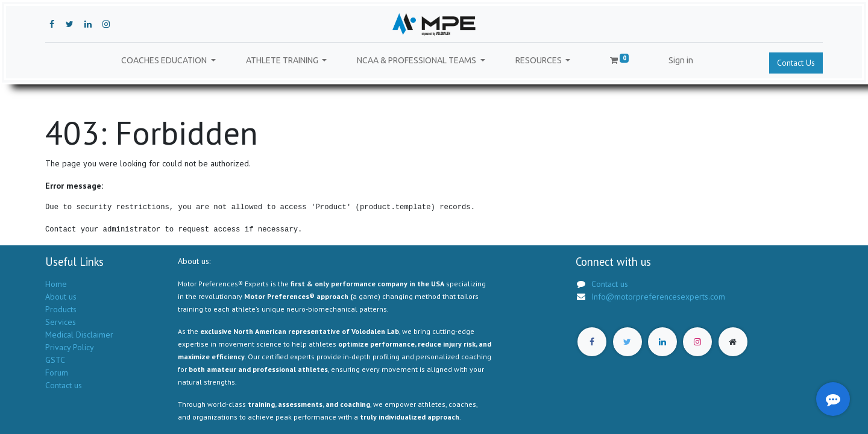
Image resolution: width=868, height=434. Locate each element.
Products (61, 309)
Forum (57, 373)
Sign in (681, 60)
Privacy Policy (69, 347)
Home (56, 284)
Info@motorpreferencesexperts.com (658, 297)
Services (61, 322)
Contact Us (796, 63)
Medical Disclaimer (79, 335)
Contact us (64, 385)
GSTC (55, 360)
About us (61, 297)
